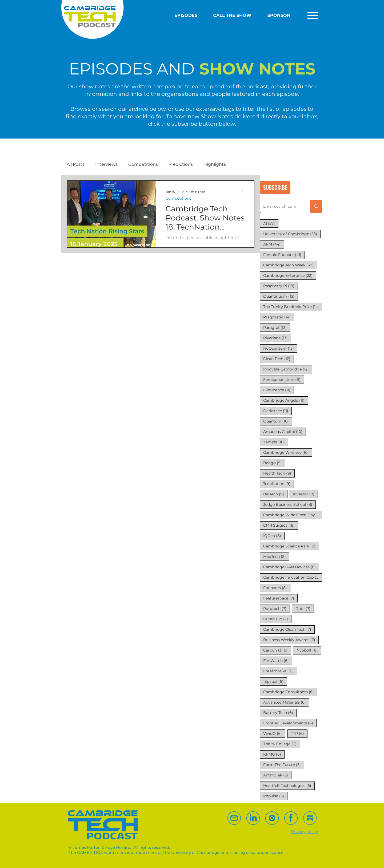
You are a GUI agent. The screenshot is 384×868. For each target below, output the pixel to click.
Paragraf (277, 327)
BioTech (275, 494)
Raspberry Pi (281, 286)
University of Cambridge (292, 234)
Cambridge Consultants (290, 692)
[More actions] (244, 192)
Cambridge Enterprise (290, 275)
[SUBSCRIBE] (275, 187)
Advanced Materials (286, 702)
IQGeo (274, 536)
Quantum (278, 421)
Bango (274, 463)
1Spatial (275, 681)
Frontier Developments (290, 723)
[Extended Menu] (311, 15)
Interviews (106, 164)
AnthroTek (277, 775)
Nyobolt (309, 650)
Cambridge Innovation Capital (293, 577)
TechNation (279, 484)
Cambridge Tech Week (290, 265)
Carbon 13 (277, 650)
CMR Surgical (281, 525)
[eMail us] (234, 818)
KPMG (274, 754)
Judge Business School (289, 504)
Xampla (276, 442)
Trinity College (282, 744)
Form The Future (284, 765)
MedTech (276, 556)
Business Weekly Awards (291, 640)
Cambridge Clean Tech (289, 629)
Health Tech (279, 473)
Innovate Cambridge (288, 369)
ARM (274, 244)
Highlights (215, 164)
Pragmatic (279, 317)
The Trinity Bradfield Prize (293, 307)
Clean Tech (279, 359)
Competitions (143, 164)
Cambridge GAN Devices (291, 567)
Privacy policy (304, 832)
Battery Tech (280, 713)
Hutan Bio (277, 619)
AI (271, 223)
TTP (299, 733)
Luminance (279, 390)
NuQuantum (280, 348)
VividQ (274, 733)
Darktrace (277, 411)
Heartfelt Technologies (289, 785)
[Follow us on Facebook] (291, 818)
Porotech (277, 608)
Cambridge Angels (286, 400)
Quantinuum (281, 296)
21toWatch (278, 660)
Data (305, 608)
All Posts (76, 164)
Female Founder (284, 255)
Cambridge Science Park (291, 546)
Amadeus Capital (285, 431)
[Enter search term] (281, 206)
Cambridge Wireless (288, 452)
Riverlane (277, 338)
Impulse (275, 796)
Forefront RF (280, 671)
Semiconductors (284, 379)
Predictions (181, 164)
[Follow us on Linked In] (253, 818)
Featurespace (280, 598)
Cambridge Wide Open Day (293, 515)
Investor (305, 494)
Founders (277, 588)
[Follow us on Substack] (272, 818)
